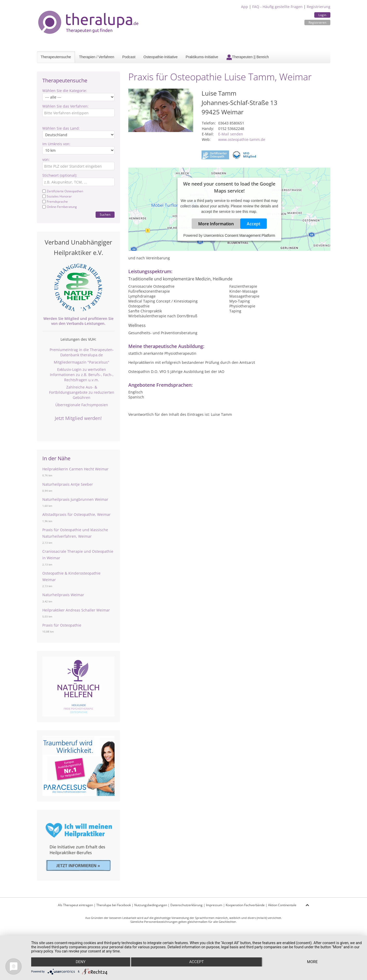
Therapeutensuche (56, 57)
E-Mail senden (231, 134)
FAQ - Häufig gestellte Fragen (277, 7)
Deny (81, 962)
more (313, 962)
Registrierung (319, 7)
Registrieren (317, 22)
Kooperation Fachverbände (245, 905)
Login (322, 15)
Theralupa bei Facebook (114, 905)
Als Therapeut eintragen (75, 905)
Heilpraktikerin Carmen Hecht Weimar (75, 469)
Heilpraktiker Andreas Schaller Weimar (76, 610)
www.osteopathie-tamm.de (242, 139)
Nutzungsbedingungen (151, 905)
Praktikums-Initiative (202, 57)
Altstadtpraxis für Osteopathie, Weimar (76, 514)
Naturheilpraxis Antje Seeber (68, 484)
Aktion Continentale (282, 905)
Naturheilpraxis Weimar (63, 595)
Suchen (105, 215)
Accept (253, 224)
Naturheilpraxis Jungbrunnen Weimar (75, 499)
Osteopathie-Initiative (161, 57)
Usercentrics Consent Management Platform (239, 235)
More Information (216, 224)
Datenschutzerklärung (186, 905)
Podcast (129, 57)
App (245, 7)
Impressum (214, 905)
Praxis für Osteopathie (62, 625)
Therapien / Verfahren (96, 57)
